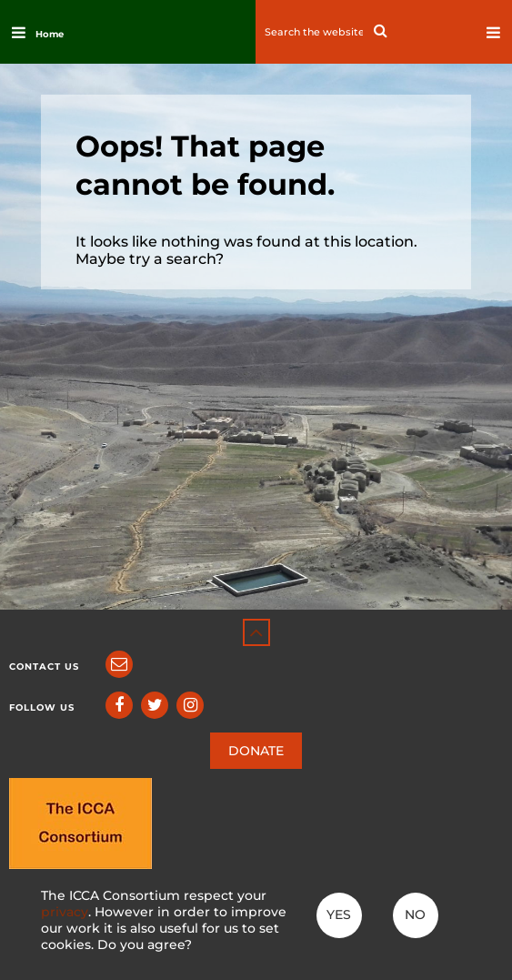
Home (50, 34)
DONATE (256, 751)
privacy (65, 912)
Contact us (44, 667)
